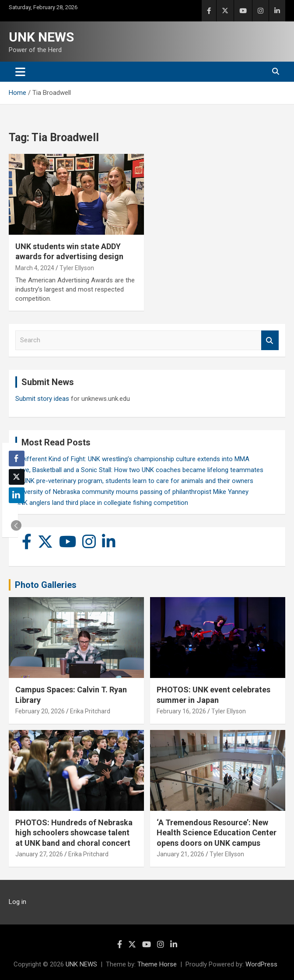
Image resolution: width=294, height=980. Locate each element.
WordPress (261, 964)
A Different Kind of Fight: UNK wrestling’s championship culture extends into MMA (132, 459)
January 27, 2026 (39, 854)
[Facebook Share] (17, 459)
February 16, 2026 (181, 711)
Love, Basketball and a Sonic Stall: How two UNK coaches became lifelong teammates (139, 470)
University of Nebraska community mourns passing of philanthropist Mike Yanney (132, 492)
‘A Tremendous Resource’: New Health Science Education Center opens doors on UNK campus (217, 833)
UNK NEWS (41, 37)
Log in (17, 902)
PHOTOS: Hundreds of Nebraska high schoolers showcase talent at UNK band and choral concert (74, 833)
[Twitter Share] (17, 477)
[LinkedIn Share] (17, 495)
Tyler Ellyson (77, 268)
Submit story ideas (42, 399)
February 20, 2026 (40, 711)
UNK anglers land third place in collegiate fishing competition (102, 503)
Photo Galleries (46, 585)
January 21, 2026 (180, 854)
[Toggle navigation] (20, 72)
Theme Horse (157, 964)
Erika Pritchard (90, 711)
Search (270, 340)
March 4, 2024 (35, 268)
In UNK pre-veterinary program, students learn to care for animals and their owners (134, 481)
